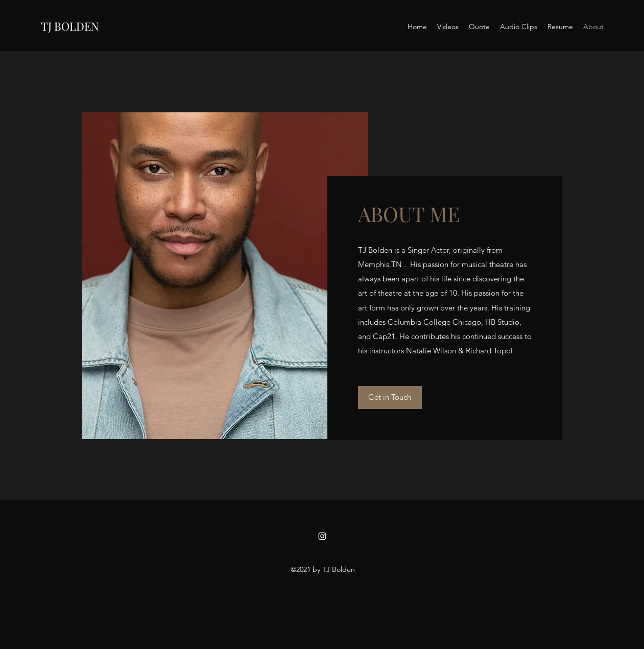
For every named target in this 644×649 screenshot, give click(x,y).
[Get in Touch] (390, 398)
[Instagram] (322, 536)
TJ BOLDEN (70, 26)
